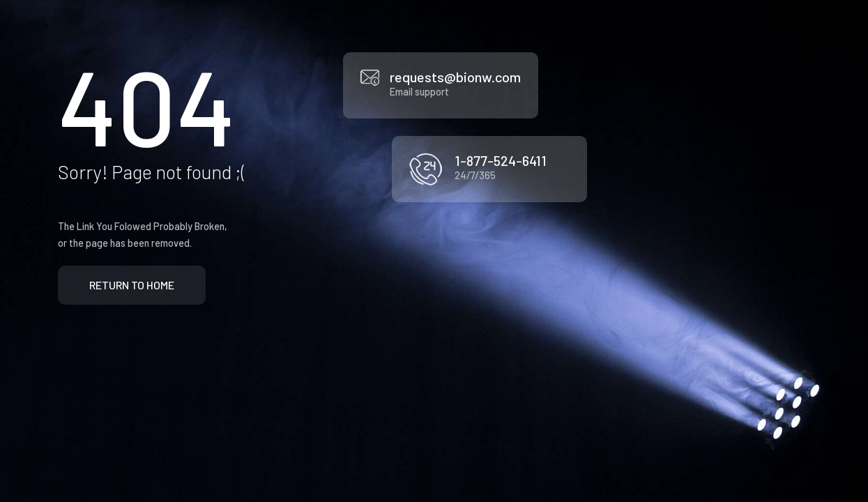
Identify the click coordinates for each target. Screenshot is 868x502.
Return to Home (132, 285)
